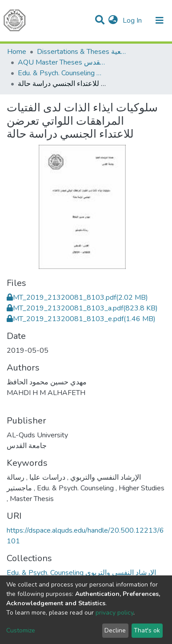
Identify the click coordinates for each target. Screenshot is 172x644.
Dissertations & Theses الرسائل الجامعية (81, 52)
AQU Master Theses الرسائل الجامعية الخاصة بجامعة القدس (62, 62)
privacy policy (114, 613)
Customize (21, 630)
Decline (115, 630)
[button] (113, 20)
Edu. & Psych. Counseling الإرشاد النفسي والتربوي (62, 73)
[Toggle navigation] (160, 20)
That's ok (147, 630)
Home (17, 52)
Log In (133, 20)
